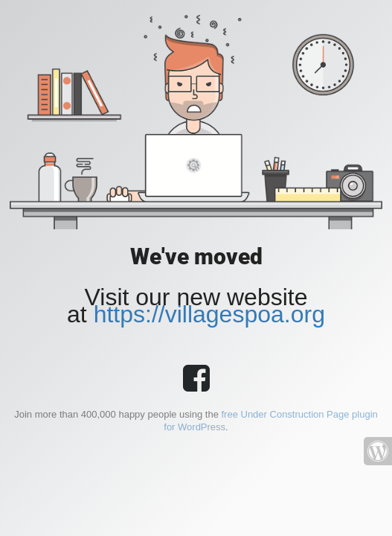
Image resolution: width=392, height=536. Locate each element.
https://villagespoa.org (209, 314)
